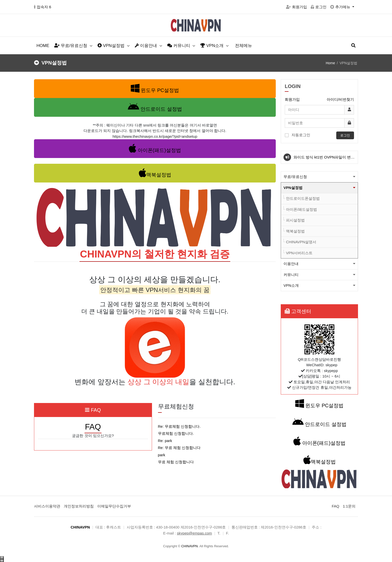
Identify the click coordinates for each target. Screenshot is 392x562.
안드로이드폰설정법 (303, 198)
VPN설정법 (111, 46)
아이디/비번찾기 (340, 99)
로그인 (319, 7)
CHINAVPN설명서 (301, 242)
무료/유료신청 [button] (295, 177)
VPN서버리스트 (299, 253)
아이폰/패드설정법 (301, 209)
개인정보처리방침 (79, 506)
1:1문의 (349, 506)
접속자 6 (43, 7)
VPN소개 (212, 46)
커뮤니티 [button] (291, 275)
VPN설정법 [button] (293, 188)
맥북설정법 (295, 231)
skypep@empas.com (194, 533)
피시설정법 (295, 220)
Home (330, 63)
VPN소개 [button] (291, 285)
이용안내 (146, 46)
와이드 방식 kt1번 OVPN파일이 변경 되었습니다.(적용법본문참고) (324, 159)
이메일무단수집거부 (114, 506)
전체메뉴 (243, 46)
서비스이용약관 (47, 506)
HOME (43, 46)
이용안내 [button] (291, 264)
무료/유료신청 (71, 46)
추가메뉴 (341, 7)
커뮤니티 (179, 46)
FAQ (335, 506)
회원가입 (296, 7)
